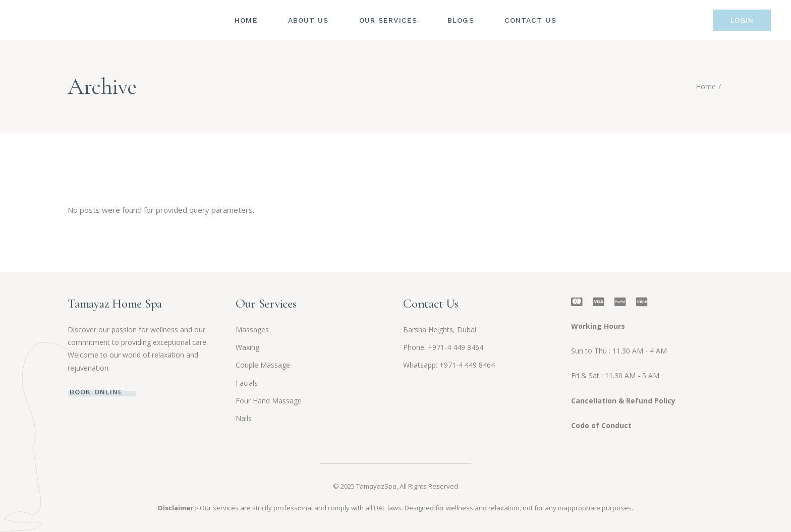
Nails (244, 418)
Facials (247, 383)
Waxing (247, 347)
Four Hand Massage (269, 401)
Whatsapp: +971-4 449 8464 (449, 365)
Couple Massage (263, 365)
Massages (252, 330)
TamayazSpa (376, 486)
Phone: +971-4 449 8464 (443, 347)
